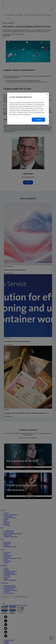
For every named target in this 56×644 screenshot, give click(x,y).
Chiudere (38, 120)
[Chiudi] (47, 94)
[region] (28, 109)
